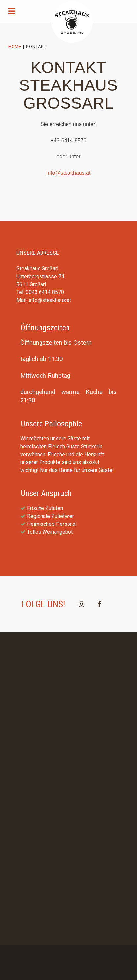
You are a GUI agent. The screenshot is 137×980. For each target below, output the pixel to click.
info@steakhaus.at (69, 173)
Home (15, 46)
